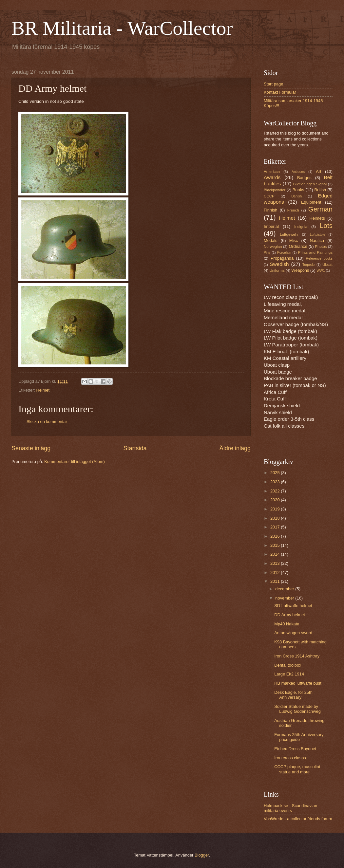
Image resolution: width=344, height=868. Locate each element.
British (320, 190)
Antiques (298, 172)
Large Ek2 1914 (289, 674)
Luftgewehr (289, 234)
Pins (267, 253)
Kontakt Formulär (280, 92)
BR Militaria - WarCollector (122, 28)
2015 (276, 545)
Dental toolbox (288, 665)
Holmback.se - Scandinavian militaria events (290, 808)
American (272, 172)
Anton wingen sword (293, 633)
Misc (294, 240)
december (285, 589)
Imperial (271, 226)
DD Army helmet (290, 615)
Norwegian (273, 247)
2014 (276, 554)
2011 (276, 581)
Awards (272, 177)
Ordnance (298, 246)
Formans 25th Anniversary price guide (299, 737)
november (285, 598)
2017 (276, 527)
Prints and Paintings (315, 252)
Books (298, 190)
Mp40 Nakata (287, 624)
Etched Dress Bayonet (295, 749)
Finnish (271, 210)
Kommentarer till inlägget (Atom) (75, 462)
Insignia (301, 227)
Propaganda (282, 258)
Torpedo (308, 265)
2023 (276, 482)
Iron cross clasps (290, 758)
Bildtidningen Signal (310, 184)
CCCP (269, 196)
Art (318, 171)
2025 (276, 473)
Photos (321, 247)
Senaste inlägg (31, 448)
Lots (326, 225)
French (293, 210)
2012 (276, 573)
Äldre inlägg (235, 448)
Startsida (135, 448)
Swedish (279, 264)
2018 (276, 518)
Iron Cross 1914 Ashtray (297, 656)
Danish (296, 196)
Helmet (43, 390)
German (320, 209)
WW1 (321, 271)
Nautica (317, 240)
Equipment (311, 202)
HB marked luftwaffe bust (298, 683)
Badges (304, 178)
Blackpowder (275, 190)
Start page (273, 84)
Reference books (319, 259)
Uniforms (277, 270)
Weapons (300, 270)
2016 (276, 536)
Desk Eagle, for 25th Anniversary (293, 695)
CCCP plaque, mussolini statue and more (297, 769)
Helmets (317, 218)
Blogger (202, 855)
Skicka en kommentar (47, 422)
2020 (276, 500)
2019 (276, 509)
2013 (276, 563)
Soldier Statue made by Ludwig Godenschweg (297, 709)
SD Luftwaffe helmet (293, 606)
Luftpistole (318, 235)
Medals (271, 240)
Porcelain (284, 253)
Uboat (327, 265)
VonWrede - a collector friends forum (298, 819)
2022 (276, 491)
